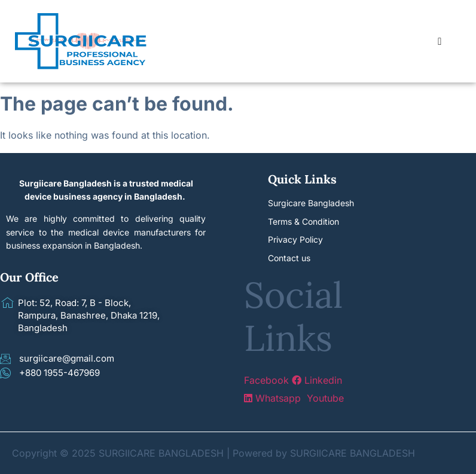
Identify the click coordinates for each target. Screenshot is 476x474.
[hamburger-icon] (440, 41)
